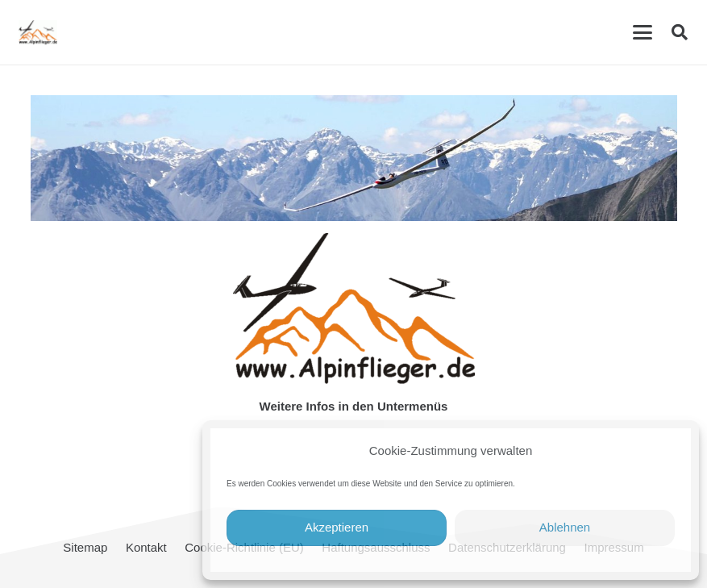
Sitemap (85, 547)
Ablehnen (565, 527)
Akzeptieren (337, 527)
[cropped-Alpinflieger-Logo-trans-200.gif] (38, 32)
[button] (643, 32)
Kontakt (146, 547)
